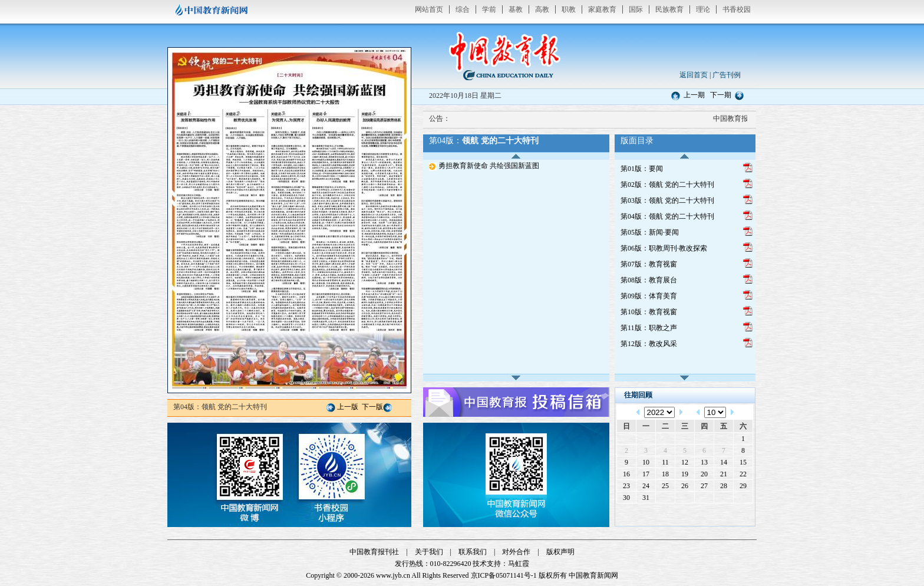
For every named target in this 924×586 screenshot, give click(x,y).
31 (646, 498)
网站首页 (429, 9)
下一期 (721, 95)
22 (743, 474)
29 (743, 486)
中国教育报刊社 (374, 552)
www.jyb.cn (393, 575)
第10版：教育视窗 (649, 312)
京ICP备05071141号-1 (504, 575)
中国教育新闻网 (593, 575)
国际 (636, 9)
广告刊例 (727, 75)
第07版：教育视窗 (649, 264)
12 (685, 462)
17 (646, 474)
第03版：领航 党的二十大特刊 (667, 200)
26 (685, 486)
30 (626, 498)
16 (626, 474)
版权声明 (560, 552)
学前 (489, 9)
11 (665, 462)
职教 (569, 9)
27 (704, 486)
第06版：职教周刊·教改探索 (664, 248)
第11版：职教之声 (649, 328)
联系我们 (473, 552)
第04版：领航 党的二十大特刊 (667, 216)
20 (704, 474)
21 (724, 474)
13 (704, 462)
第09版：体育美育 (649, 296)
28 (724, 486)
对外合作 (516, 552)
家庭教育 (602, 9)
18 (665, 474)
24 (646, 486)
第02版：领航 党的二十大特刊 (667, 185)
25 (665, 486)
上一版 (348, 407)
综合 (463, 9)
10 (646, 462)
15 (743, 462)
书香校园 (737, 9)
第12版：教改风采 (649, 344)
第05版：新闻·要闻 (650, 232)
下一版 (372, 407)
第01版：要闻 (642, 169)
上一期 (694, 95)
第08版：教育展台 (649, 280)
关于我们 (429, 552)
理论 (703, 9)
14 (724, 462)
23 (626, 486)
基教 (516, 9)
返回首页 (694, 75)
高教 (542, 9)
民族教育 (669, 9)
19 (685, 474)
